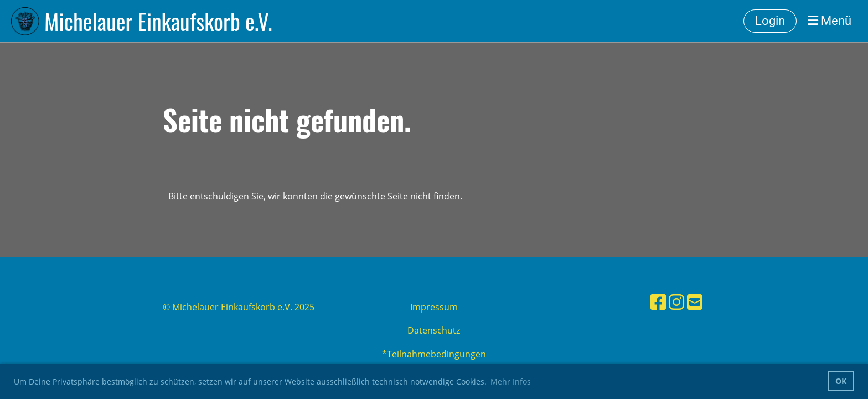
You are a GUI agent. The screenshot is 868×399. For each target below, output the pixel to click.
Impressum (434, 307)
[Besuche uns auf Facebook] (658, 302)
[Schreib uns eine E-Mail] (695, 302)
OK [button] (841, 381)
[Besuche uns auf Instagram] (676, 302)
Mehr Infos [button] (511, 382)
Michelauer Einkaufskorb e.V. (158, 21)
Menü (830, 21)
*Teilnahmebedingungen (434, 354)
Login (770, 21)
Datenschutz (434, 330)
